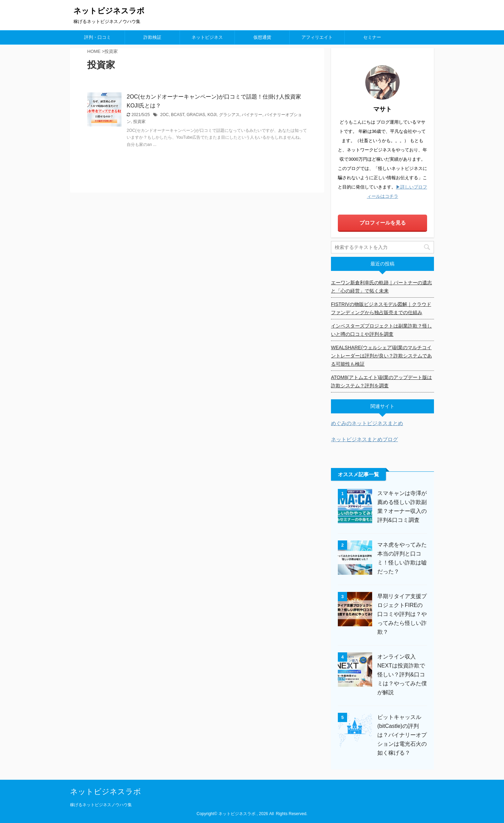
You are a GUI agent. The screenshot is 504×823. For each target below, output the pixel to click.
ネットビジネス (207, 37)
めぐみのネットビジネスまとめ (367, 423)
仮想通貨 (262, 37)
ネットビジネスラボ (109, 11)
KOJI (212, 115)
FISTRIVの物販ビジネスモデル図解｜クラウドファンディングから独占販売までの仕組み (381, 308)
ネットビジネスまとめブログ (364, 439)
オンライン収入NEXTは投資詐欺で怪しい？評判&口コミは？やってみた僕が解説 (402, 675)
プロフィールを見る (383, 223)
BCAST (178, 115)
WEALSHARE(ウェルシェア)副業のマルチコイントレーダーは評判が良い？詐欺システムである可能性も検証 (381, 356)
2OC (165, 115)
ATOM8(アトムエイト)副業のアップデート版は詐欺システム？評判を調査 (381, 381)
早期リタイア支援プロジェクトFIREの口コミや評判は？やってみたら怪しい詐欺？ (402, 614)
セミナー (372, 37)
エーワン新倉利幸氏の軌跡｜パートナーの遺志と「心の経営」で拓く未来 (381, 287)
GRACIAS (196, 115)
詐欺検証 (152, 37)
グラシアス (229, 115)
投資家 (139, 122)
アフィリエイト (317, 37)
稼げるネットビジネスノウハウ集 (101, 805)
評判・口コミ (98, 37)
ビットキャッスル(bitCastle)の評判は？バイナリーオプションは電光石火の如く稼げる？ (402, 735)
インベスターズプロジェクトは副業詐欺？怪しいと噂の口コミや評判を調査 (381, 330)
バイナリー (252, 115)
